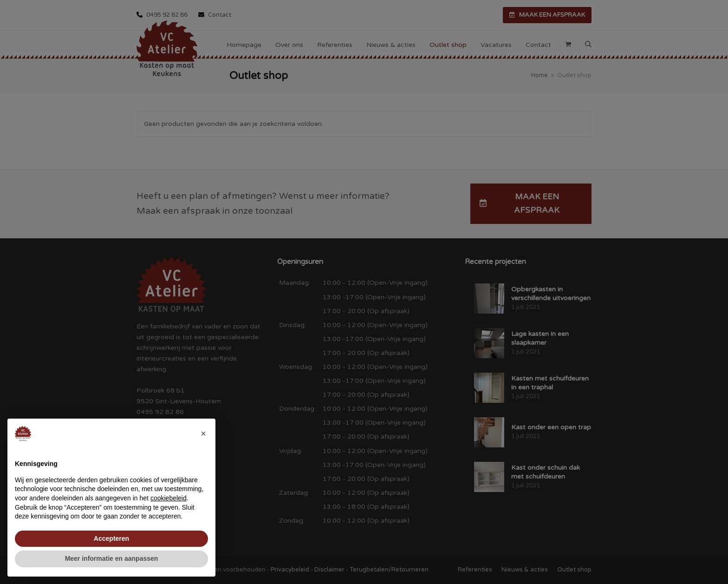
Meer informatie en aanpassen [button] (112, 558)
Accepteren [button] (111, 538)
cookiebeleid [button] (169, 498)
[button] (203, 433)
